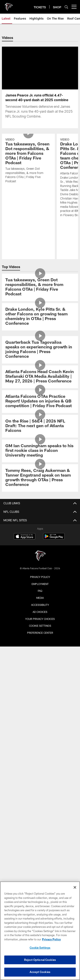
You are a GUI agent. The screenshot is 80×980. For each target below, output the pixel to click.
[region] (40, 931)
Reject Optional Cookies (40, 960)
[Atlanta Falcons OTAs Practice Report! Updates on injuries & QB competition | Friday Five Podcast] (40, 402)
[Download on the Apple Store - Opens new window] (25, 537)
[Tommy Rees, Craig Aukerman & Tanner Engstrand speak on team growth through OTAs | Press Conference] (40, 478)
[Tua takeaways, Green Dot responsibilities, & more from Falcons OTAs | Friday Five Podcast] (28, 161)
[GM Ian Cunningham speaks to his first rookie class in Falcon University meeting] (40, 451)
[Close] (75, 887)
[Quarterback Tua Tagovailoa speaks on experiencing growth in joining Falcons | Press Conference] (40, 350)
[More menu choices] (74, 7)
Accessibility (40, 605)
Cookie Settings (40, 626)
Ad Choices (40, 612)
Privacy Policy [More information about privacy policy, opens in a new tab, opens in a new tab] (51, 939)
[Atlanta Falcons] (40, 556)
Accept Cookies (40, 972)
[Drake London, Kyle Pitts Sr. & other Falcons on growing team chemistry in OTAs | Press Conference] (40, 317)
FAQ (40, 591)
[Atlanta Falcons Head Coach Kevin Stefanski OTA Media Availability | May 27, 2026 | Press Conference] (40, 377)
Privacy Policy (40, 577)
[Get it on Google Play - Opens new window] (54, 538)
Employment (40, 584)
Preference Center (40, 633)
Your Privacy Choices (40, 619)
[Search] (66, 7)
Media (40, 598)
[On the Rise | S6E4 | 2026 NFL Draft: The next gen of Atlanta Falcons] (40, 426)
